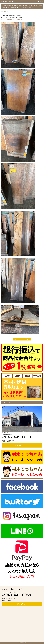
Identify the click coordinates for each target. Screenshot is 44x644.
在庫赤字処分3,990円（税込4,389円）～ (12, 20)
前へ (15, 339)
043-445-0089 (18, 437)
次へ (29, 339)
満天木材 (12, 589)
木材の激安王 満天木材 (7, 1)
